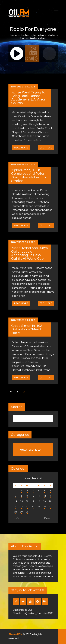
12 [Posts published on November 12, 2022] (45, 496)
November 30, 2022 (23, 87)
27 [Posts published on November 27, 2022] (50, 507)
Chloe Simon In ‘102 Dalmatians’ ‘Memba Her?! (28, 329)
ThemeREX (15, 634)
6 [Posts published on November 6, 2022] (50, 491)
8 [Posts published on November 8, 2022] (21, 496)
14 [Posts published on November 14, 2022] (16, 501)
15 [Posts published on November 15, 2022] (21, 501)
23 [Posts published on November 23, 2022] (27, 507)
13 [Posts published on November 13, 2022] (50, 496)
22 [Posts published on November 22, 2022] (21, 507)
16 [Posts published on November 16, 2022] (27, 501)
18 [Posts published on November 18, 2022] (39, 501)
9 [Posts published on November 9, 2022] (27, 496)
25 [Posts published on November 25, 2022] (39, 507)
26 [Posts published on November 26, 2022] (45, 507)
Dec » (48, 518)
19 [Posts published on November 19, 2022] (45, 501)
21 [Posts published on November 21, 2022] (16, 507)
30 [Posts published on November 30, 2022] (27, 512)
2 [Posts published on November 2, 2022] (27, 491)
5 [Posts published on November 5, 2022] (45, 491)
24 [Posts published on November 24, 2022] (33, 507)
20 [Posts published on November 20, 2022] (50, 501)
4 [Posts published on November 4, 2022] (39, 491)
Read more (21, 148)
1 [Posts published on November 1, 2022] (21, 491)
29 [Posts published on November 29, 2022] (21, 512)
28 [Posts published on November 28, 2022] (16, 512)
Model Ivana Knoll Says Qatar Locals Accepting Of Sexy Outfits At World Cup (29, 253)
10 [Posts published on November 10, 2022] (33, 496)
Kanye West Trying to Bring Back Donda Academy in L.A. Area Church (28, 98)
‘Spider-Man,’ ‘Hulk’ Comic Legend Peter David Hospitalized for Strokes (29, 175)
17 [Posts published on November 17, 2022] (33, 501)
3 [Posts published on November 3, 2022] (33, 491)
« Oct (18, 518)
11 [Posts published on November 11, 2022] (39, 496)
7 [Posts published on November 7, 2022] (16, 496)
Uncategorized (30, 450)
